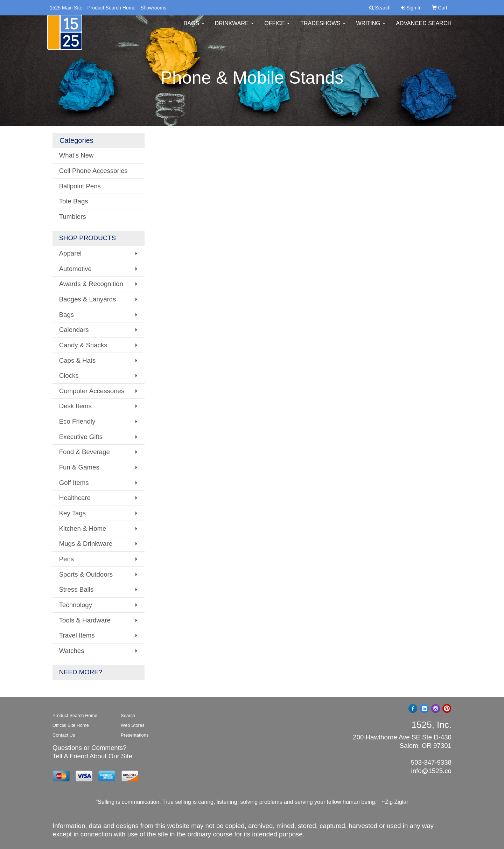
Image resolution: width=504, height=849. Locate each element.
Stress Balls (76, 589)
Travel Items (77, 635)
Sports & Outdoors (86, 574)
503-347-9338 (431, 762)
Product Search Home (111, 8)
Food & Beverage (85, 452)
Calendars (74, 330)
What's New (76, 155)
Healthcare (75, 498)
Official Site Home (71, 725)
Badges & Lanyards (88, 299)
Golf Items (74, 483)
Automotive (75, 269)
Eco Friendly (77, 421)
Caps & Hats (78, 360)
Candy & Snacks (83, 345)
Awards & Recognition (91, 284)
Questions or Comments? (90, 748)
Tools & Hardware (85, 620)
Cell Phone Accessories (93, 171)
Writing (371, 28)
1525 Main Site (66, 8)
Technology (76, 605)
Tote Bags (74, 201)
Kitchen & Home (83, 528)
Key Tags (72, 513)
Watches (72, 651)
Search (128, 715)
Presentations (135, 735)
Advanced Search (424, 28)
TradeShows (323, 28)
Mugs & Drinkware (86, 544)
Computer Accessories (92, 391)
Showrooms (153, 8)
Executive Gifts (81, 437)
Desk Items (75, 406)
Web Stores (133, 725)
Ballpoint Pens (80, 186)
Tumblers (73, 217)
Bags (194, 28)
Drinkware (234, 28)
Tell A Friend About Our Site (92, 756)
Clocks (69, 375)
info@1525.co (431, 771)
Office (277, 28)
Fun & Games (79, 467)
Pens (67, 559)
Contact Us (64, 735)
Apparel (70, 253)
